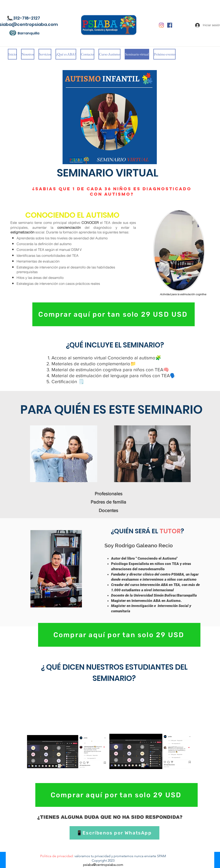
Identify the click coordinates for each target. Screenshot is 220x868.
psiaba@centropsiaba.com (103, 865)
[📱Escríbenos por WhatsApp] (114, 833)
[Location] (13, 33)
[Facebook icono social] (170, 25)
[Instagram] (161, 25)
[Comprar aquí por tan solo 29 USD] (119, 635)
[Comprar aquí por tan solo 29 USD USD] (114, 314)
